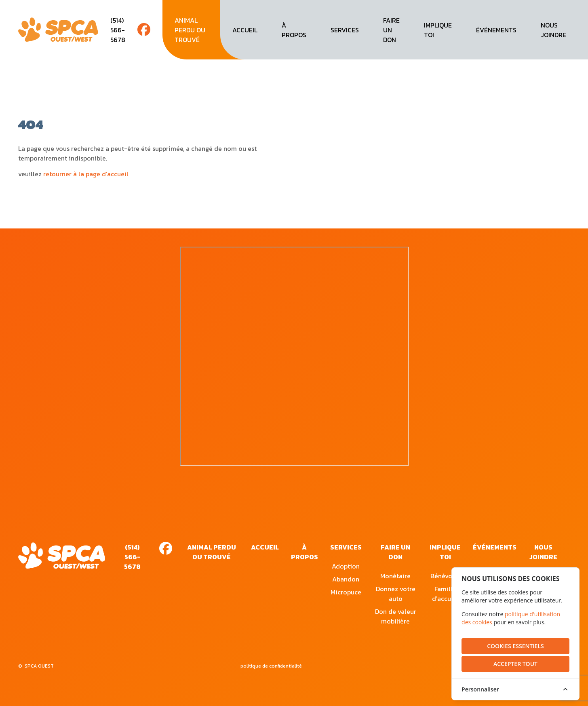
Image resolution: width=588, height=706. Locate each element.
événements (496, 30)
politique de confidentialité (271, 666)
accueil (245, 30)
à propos (294, 30)
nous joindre (553, 30)
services (345, 30)
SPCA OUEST (39, 666)
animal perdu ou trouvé (190, 30)
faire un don (391, 30)
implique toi (438, 30)
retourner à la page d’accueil (86, 174)
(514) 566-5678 (118, 30)
